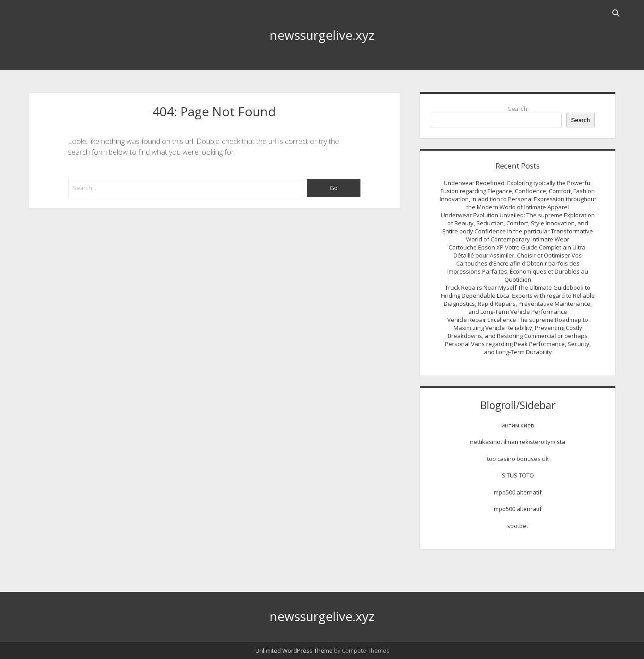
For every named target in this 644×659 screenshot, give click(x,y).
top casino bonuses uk (518, 459)
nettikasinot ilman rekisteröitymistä (518, 442)
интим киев (518, 425)
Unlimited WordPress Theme (294, 651)
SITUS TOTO (518, 475)
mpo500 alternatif (518, 492)
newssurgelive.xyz (322, 35)
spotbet (518, 526)
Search (518, 109)
